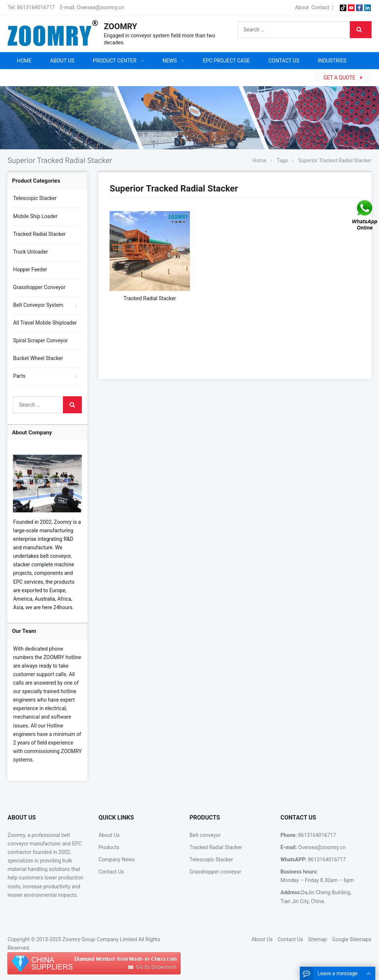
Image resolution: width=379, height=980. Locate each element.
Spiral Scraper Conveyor (40, 340)
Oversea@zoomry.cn (100, 7)
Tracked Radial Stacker (39, 234)
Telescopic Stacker (35, 198)
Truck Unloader (30, 252)
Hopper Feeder (30, 269)
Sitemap (317, 939)
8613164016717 (36, 7)
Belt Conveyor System (38, 305)
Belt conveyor (205, 835)
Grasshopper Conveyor (39, 287)
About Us (109, 835)
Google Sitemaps (352, 939)
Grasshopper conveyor (215, 872)
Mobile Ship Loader (35, 216)
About (302, 7)
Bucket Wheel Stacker (38, 358)
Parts (19, 376)
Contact (320, 7)
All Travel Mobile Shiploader (45, 323)
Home (24, 61)
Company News (117, 859)
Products (109, 847)
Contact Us (111, 872)
